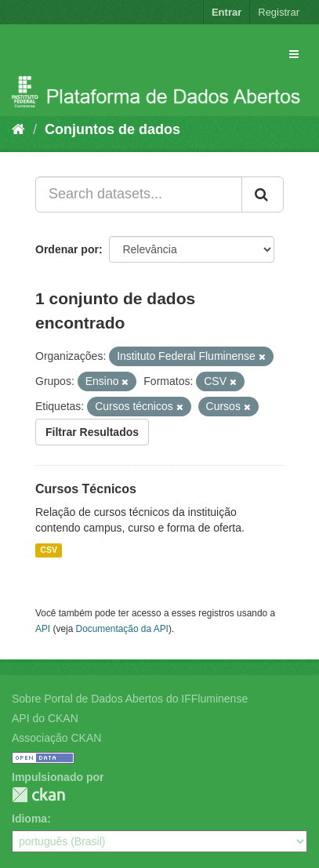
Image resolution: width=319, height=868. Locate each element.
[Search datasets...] (139, 194)
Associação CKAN (56, 738)
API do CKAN (45, 718)
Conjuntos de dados (112, 129)
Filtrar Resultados (92, 432)
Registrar (279, 12)
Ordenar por (67, 249)
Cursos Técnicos (86, 489)
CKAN (38, 795)
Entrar (227, 12)
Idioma (29, 819)
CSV (49, 550)
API (43, 629)
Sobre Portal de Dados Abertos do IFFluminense (130, 699)
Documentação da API (122, 629)
